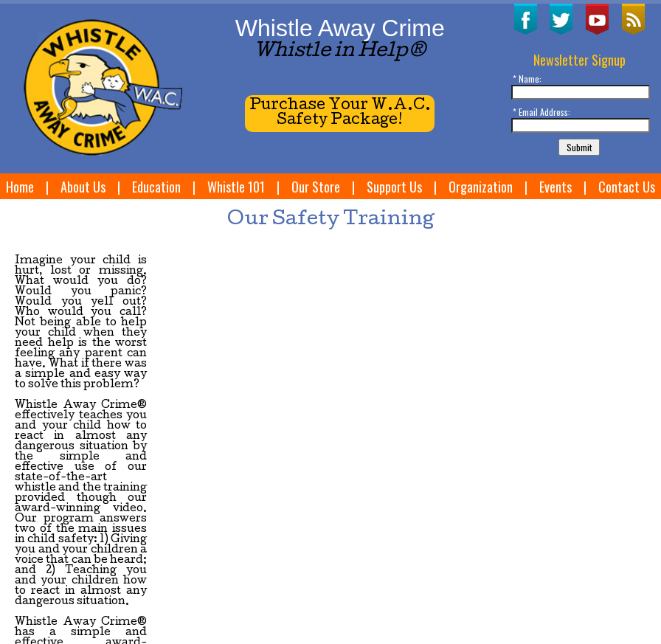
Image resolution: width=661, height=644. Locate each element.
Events (556, 187)
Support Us (394, 187)
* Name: (527, 79)
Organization (481, 187)
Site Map (568, 586)
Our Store (316, 187)
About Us (83, 187)
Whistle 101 (236, 187)
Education (156, 187)
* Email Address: (541, 112)
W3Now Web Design (46, 616)
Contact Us (627, 187)
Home (20, 187)
